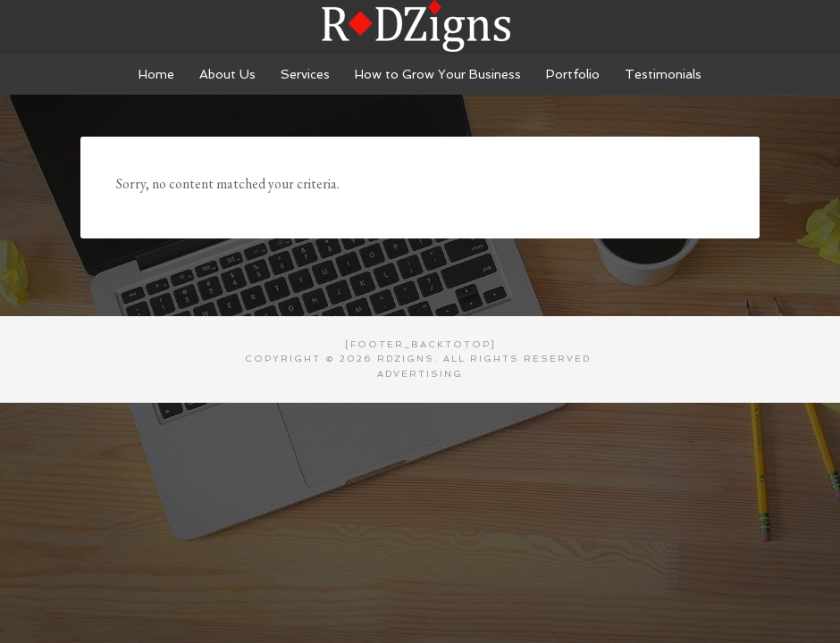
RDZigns (420, 27)
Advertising (420, 374)
